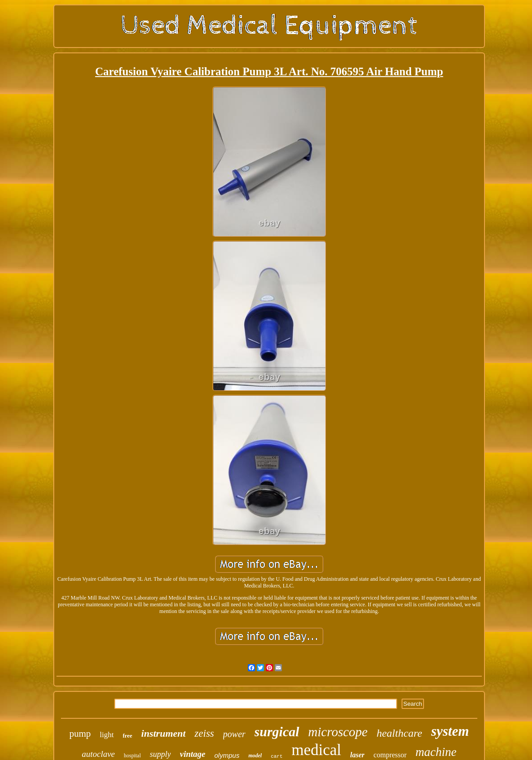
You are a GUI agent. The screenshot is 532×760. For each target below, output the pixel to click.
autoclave (98, 754)
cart (277, 756)
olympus (227, 755)
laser (357, 755)
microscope (338, 732)
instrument (163, 733)
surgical (277, 732)
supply (160, 754)
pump (80, 734)
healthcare (399, 733)
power (234, 734)
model (255, 756)
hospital (132, 756)
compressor (390, 755)
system (450, 731)
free (128, 736)
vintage (192, 754)
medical (317, 750)
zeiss (204, 733)
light (106, 735)
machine (436, 752)
